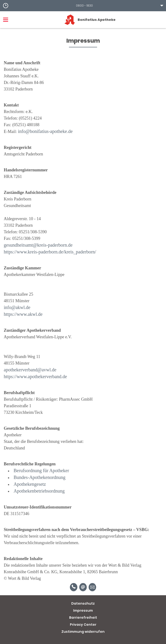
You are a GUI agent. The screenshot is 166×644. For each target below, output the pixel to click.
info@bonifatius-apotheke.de (45, 131)
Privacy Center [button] (83, 625)
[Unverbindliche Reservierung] (92, 587)
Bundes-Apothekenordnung (40, 477)
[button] (83, 6)
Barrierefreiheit (83, 618)
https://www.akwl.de (23, 314)
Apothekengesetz (30, 484)
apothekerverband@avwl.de (30, 370)
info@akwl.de (17, 307)
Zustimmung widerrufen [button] (83, 632)
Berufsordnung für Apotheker (41, 471)
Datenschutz (83, 603)
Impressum (83, 610)
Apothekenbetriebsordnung (39, 491)
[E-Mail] (83, 587)
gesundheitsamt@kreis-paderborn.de (38, 245)
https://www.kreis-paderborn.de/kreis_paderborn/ (50, 252)
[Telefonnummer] (74, 587)
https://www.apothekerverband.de (35, 377)
